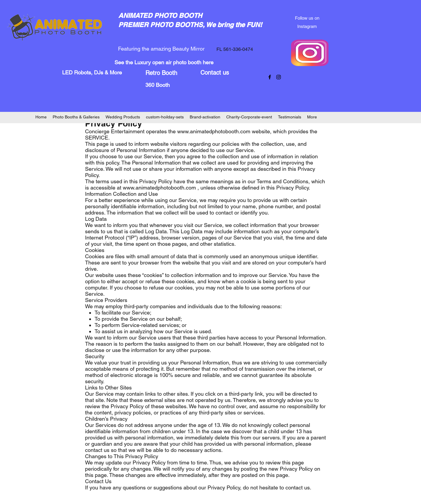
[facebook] (270, 77)
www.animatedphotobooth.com (214, 131)
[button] (351, 57)
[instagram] (279, 77)
